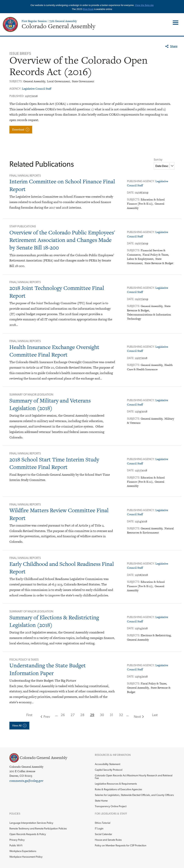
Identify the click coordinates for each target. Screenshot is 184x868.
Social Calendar (103, 834)
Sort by (158, 160)
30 (102, 715)
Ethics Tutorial (103, 823)
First (29, 715)
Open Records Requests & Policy (28, 834)
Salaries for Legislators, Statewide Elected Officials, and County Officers (134, 795)
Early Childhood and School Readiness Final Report (62, 568)
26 (63, 715)
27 (73, 715)
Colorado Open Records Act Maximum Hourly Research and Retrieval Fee (134, 777)
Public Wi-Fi (16, 845)
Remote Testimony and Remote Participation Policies (38, 828)
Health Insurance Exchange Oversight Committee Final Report (54, 351)
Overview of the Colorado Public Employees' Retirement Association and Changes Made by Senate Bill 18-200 (62, 240)
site (152, 5)
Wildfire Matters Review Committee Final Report (59, 514)
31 (111, 715)
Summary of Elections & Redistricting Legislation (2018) (54, 621)
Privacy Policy (17, 840)
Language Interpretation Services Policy (31, 823)
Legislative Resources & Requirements (116, 784)
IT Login (99, 828)
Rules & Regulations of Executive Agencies (118, 789)
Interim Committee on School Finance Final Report (62, 185)
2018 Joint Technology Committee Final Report (57, 292)
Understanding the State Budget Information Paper (48, 669)
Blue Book (88, 9)
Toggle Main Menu (174, 23)
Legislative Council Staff (37, 89)
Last (155, 715)
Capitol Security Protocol (109, 770)
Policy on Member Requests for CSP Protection (121, 845)
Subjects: (134, 200)
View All (17, 725)
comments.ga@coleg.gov (26, 781)
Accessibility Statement (108, 764)
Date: (131, 193)
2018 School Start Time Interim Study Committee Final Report (54, 463)
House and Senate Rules (108, 840)
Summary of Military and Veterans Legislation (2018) (50, 404)
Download (18, 129)
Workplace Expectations (23, 851)
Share (174, 46)
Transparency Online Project (111, 806)
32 (121, 715)
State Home (101, 801)
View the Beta (143, 5)
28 (82, 715)
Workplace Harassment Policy (26, 857)
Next (137, 717)
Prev (47, 717)
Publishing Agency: (141, 181)
